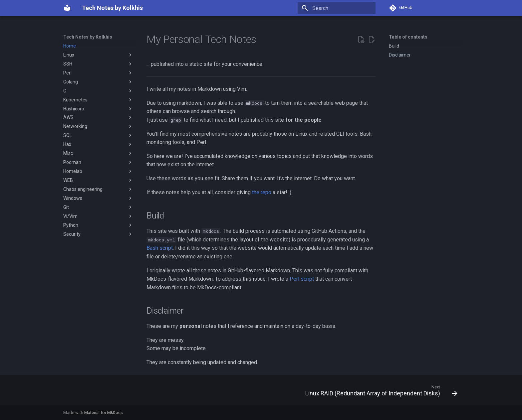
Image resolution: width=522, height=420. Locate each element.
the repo (262, 192)
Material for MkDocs (104, 413)
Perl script (302, 279)
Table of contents (408, 37)
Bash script (160, 248)
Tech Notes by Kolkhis (88, 37)
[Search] (337, 8)
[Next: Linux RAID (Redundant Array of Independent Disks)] (380, 392)
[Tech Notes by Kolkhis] (67, 8)
